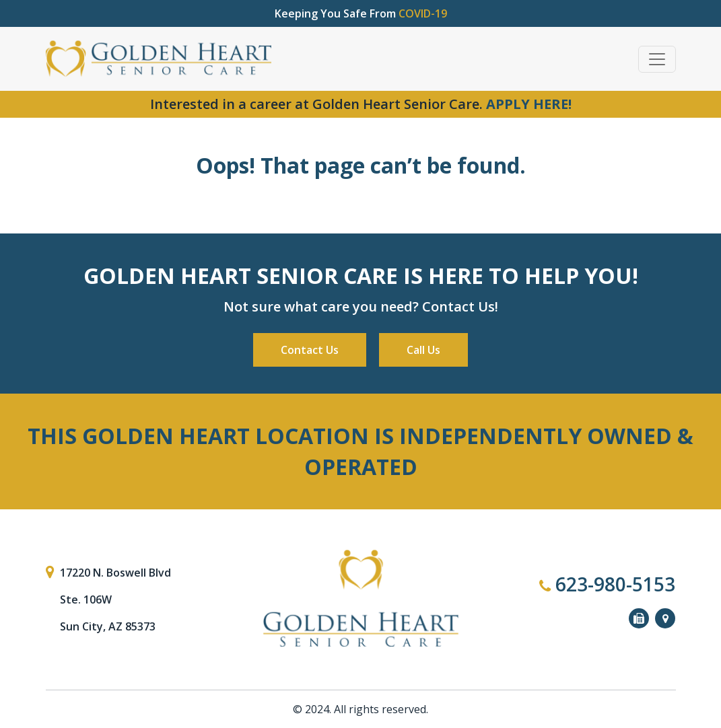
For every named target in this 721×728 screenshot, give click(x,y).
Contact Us (310, 350)
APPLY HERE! (529, 104)
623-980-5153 (607, 584)
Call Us (423, 350)
